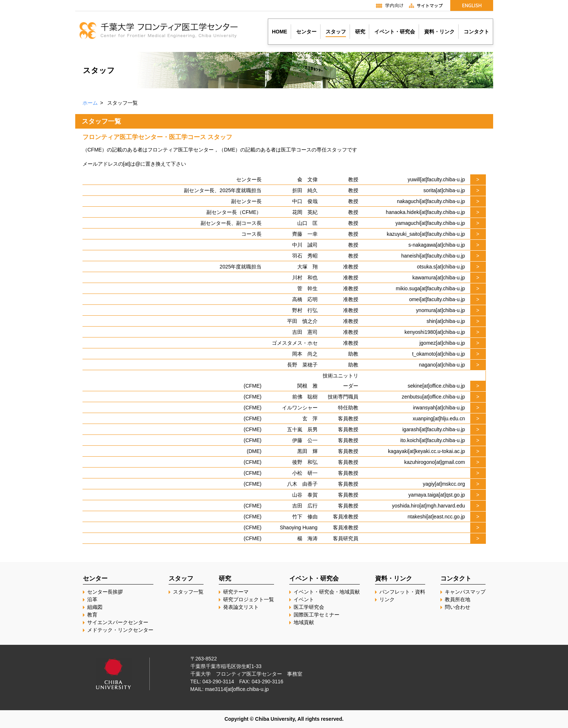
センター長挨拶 (105, 592)
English (472, 5)
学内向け (386, 5)
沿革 (92, 599)
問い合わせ (458, 607)
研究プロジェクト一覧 (249, 599)
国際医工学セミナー (317, 615)
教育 (92, 615)
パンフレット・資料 (402, 592)
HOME (279, 32)
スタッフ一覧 (188, 592)
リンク (387, 599)
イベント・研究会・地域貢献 (327, 592)
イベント (304, 599)
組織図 (95, 607)
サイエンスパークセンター (118, 622)
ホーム (90, 103)
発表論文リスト (241, 607)
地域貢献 (304, 622)
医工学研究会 (309, 607)
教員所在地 (458, 599)
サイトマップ (429, 5)
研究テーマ (236, 592)
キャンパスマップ (465, 592)
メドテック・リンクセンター (120, 630)
